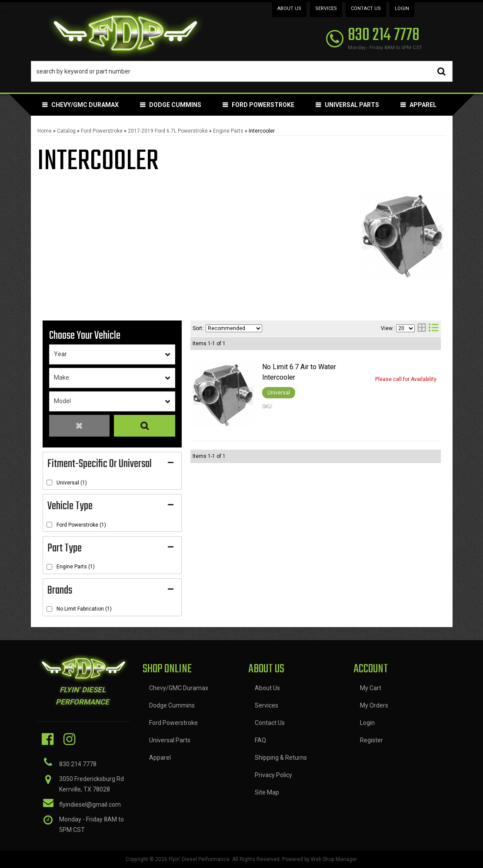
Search (144, 426)
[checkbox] (49, 482)
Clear (80, 426)
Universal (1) (72, 483)
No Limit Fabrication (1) (84, 609)
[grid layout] (422, 329)
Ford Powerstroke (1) (81, 525)
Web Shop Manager (334, 859)
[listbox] (112, 354)
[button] (242, 71)
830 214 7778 (78, 764)
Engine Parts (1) (76, 567)
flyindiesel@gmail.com (90, 805)
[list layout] (433, 329)
